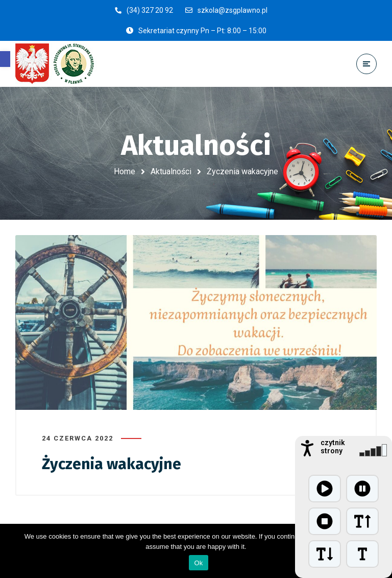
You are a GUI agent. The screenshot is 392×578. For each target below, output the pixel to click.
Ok (198, 563)
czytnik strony (333, 447)
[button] (5, 59)
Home (125, 171)
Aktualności (171, 171)
